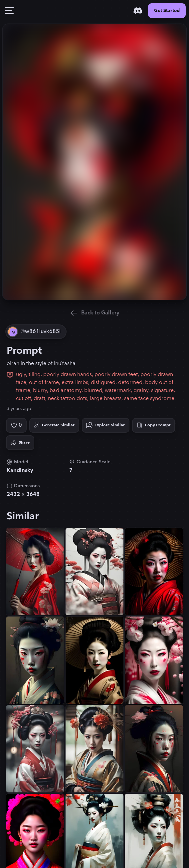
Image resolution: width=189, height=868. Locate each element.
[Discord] (138, 11)
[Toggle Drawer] (9, 11)
